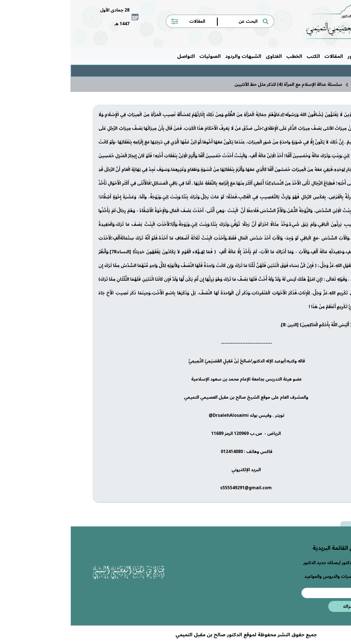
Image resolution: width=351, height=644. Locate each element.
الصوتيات (140, 56)
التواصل (116, 56)
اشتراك (280, 606)
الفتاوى (203, 56)
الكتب (243, 56)
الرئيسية (317, 56)
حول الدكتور (290, 56)
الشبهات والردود (173, 56)
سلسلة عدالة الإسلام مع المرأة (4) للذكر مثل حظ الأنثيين (218, 85)
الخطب (224, 56)
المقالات (263, 56)
